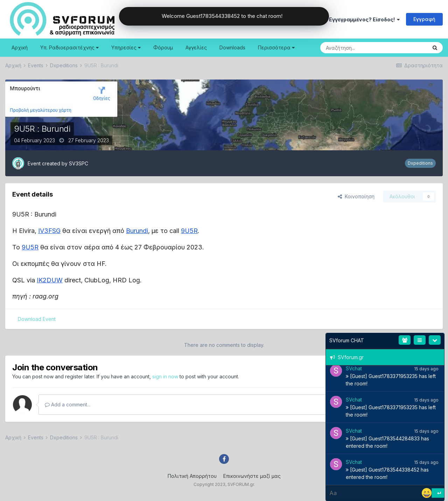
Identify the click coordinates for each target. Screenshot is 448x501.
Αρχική (20, 47)
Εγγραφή (424, 19)
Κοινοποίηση (356, 196)
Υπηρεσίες (126, 47)
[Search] (356, 48)
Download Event (37, 319)
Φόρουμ (163, 47)
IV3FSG (49, 231)
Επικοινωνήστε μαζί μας (252, 476)
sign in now (165, 376)
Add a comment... (68, 404)
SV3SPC (79, 163)
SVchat (354, 368)
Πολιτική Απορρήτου (192, 476)
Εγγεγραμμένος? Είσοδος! (364, 19)
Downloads (232, 47)
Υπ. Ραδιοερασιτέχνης (69, 47)
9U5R (189, 231)
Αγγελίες (196, 47)
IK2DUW (50, 280)
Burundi (137, 231)
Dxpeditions (420, 163)
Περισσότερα (276, 47)
